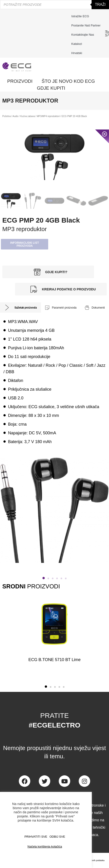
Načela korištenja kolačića (45, 847)
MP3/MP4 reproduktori (48, 116)
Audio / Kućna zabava (24, 116)
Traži (100, 4)
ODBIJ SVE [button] (57, 837)
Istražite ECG (80, 16)
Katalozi (77, 44)
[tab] (21, 308)
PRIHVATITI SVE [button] (36, 837)
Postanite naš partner (86, 25)
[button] (25, 244)
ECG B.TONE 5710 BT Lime (54, 660)
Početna (7, 116)
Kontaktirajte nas (84, 35)
